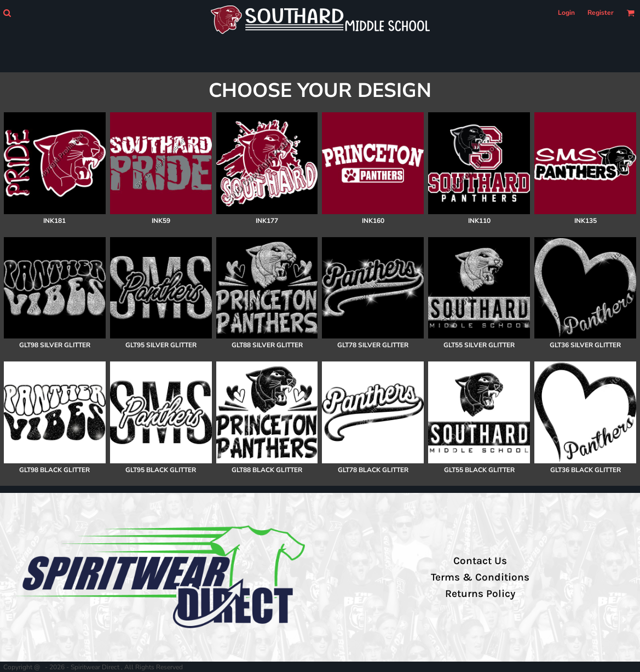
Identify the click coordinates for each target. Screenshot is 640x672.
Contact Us (480, 561)
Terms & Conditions (480, 577)
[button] (7, 13)
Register (601, 13)
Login (566, 13)
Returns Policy (480, 594)
